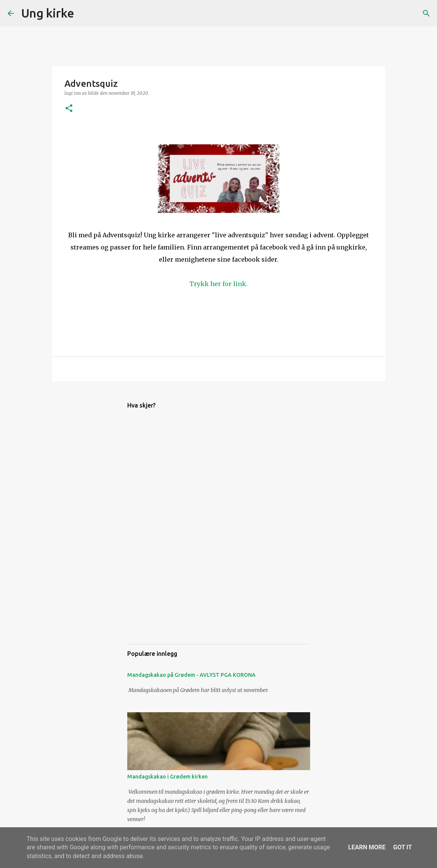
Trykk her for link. (218, 284)
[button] (69, 109)
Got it (403, 847)
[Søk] (85, 13)
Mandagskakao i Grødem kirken (167, 777)
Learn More (367, 847)
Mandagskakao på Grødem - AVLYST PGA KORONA (191, 675)
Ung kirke (48, 13)
